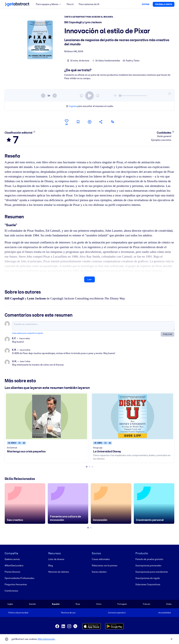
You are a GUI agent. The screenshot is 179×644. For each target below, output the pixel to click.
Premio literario (12, 572)
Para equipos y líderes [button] (49, 4)
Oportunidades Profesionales (19, 578)
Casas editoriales (101, 559)
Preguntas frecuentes (16, 584)
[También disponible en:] (112, 122)
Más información (46, 639)
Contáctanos (11, 591)
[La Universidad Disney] (133, 416)
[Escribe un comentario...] (93, 326)
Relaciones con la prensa (104, 565)
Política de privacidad (18, 613)
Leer (89, 279)
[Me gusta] (67, 122)
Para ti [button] (70, 4)
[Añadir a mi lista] (89, 122)
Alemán (32, 604)
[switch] (89, 96)
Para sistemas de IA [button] (89, 4)
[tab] (87, 467)
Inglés (10, 604)
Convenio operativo (117, 613)
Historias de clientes (59, 572)
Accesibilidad (165, 613)
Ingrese (73, 106)
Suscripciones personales (148, 565)
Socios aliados (99, 572)
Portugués (122, 604)
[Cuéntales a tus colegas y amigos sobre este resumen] (101, 122)
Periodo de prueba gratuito (149, 559)
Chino (99, 604)
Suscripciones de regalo (148, 578)
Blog (50, 565)
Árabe (169, 604)
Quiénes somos (12, 559)
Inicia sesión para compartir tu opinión (28, 333)
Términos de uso (68, 613)
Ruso (78, 604)
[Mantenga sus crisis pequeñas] (46, 416)
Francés (147, 604)
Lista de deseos (56, 559)
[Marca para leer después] (78, 122)
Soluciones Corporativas (148, 584)
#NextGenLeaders (14, 565)
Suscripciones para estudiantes (152, 572)
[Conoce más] (34, 132)
